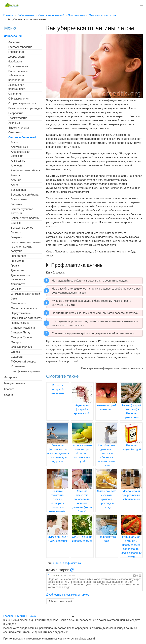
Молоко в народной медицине (58, 389)
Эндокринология (19, 128)
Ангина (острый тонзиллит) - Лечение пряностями (131, 405)
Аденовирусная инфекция (21, 154)
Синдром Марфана (23, 328)
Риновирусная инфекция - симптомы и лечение (110, 368)
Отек (14, 299)
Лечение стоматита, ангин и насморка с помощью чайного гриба (58, 495)
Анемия (16, 175)
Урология (14, 123)
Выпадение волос (22, 228)
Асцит (15, 185)
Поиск (32, 616)
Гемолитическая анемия (26, 242)
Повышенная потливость (26, 318)
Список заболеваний (22, 137)
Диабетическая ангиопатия (20, 277)
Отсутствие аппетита (24, 308)
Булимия (16, 204)
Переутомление (21, 313)
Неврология (16, 113)
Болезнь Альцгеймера (25, 195)
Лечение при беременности (17, 87)
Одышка (16, 289)
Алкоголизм (18, 161)
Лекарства (11, 377)
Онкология (15, 94)
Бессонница (18, 190)
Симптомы (15, 132)
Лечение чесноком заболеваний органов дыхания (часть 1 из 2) (82, 495)
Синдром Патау (21, 333)
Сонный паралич (21, 347)
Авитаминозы (19, 147)
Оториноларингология (22, 103)
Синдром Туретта (22, 337)
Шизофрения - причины (26, 371)
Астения (16, 180)
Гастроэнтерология (20, 47)
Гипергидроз (19, 256)
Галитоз (16, 233)
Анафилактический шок (26, 170)
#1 (49, 575)
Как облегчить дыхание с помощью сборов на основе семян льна (107, 449)
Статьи (9, 395)
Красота (9, 389)
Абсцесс (16, 142)
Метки (21, 616)
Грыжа (15, 266)
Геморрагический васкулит (22, 249)
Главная (8, 616)
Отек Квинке (19, 303)
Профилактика (20, 323)
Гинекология (16, 52)
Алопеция (17, 166)
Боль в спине (19, 199)
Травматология (18, 118)
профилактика (72, 563)
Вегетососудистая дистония (22, 211)
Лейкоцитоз (18, 284)
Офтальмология (18, 99)
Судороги (17, 357)
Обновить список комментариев (68, 595)
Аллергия (14, 42)
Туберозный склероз (24, 362)
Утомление (18, 366)
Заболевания (13, 36)
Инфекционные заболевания (18, 73)
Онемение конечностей (25, 294)
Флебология (16, 62)
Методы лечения (15, 383)
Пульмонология (18, 66)
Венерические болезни (25, 218)
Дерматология (17, 57)
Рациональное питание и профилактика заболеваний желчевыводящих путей (132, 541)
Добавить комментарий (60, 601)
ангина (57, 563)
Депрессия (18, 270)
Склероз (16, 342)
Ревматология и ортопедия (25, 108)
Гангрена (16, 237)
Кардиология (16, 80)
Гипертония (18, 261)
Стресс (15, 352)
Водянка (16, 223)
